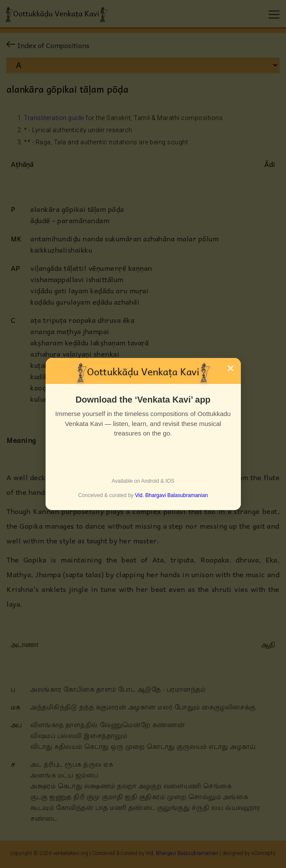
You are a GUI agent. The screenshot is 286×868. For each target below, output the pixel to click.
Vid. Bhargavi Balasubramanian (171, 495)
